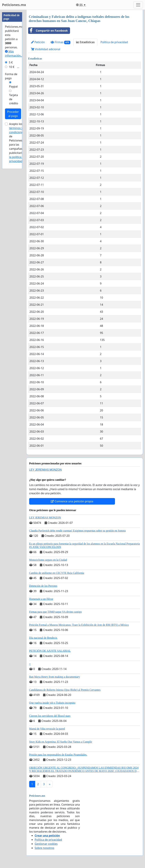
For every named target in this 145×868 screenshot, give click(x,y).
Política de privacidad (114, 42)
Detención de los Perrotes (43, 586)
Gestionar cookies (46, 844)
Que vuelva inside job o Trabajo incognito (52, 703)
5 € (11, 62)
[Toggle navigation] (138, 5)
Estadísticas (85, 42)
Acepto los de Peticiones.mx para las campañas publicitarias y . (18, 143)
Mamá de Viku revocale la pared (47, 729)
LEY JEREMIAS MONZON (45, 470)
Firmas (60, 42)
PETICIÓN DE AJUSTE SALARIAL (50, 651)
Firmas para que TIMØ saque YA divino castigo (55, 612)
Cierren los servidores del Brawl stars (50, 716)
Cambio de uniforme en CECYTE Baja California (57, 573)
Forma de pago (11, 76)
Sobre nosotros (44, 848)
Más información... (14, 53)
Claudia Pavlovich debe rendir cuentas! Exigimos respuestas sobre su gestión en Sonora (77, 531)
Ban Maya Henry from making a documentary (55, 677)
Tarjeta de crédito (14, 99)
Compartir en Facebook (48, 31)
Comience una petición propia (72, 501)
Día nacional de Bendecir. (43, 638)
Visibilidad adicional (46, 49)
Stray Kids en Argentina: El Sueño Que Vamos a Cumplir (61, 742)
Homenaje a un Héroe (41, 599)
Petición (38, 42)
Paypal (13, 86)
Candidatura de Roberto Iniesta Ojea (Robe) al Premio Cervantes (65, 690)
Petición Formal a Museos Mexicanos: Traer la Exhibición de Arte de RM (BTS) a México (79, 625)
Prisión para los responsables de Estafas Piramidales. (58, 755)
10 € (12, 67)
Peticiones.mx (14, 5)
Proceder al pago (13, 114)
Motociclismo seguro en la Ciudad (48, 560)
